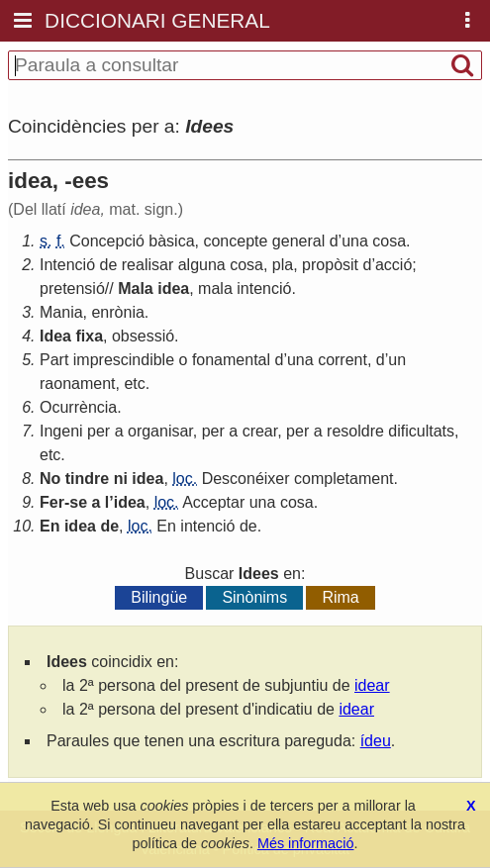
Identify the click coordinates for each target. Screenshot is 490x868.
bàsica (171, 241)
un (397, 360)
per (98, 431)
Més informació (306, 843)
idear (372, 685)
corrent (343, 360)
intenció (264, 289)
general (298, 241)
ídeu (376, 741)
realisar (147, 265)
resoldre (355, 431)
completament (344, 479)
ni (121, 479)
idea (173, 289)
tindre (87, 479)
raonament (78, 384)
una (355, 241)
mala (215, 289)
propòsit (330, 265)
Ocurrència (78, 407)
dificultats (421, 431)
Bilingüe (159, 597)
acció (393, 265)
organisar (160, 431)
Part (54, 360)
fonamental (231, 360)
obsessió (143, 336)
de (109, 265)
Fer (52, 502)
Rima (340, 597)
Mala (136, 289)
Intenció (67, 265)
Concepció (107, 241)
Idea (55, 336)
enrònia (117, 312)
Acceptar (213, 502)
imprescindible (124, 360)
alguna (202, 265)
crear (260, 431)
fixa (89, 336)
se (78, 502)
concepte (235, 241)
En (49, 526)
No (50, 479)
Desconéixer (246, 479)
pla (283, 265)
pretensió (72, 289)
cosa (389, 241)
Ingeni (61, 431)
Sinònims (254, 597)
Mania (61, 312)
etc (134, 384)
